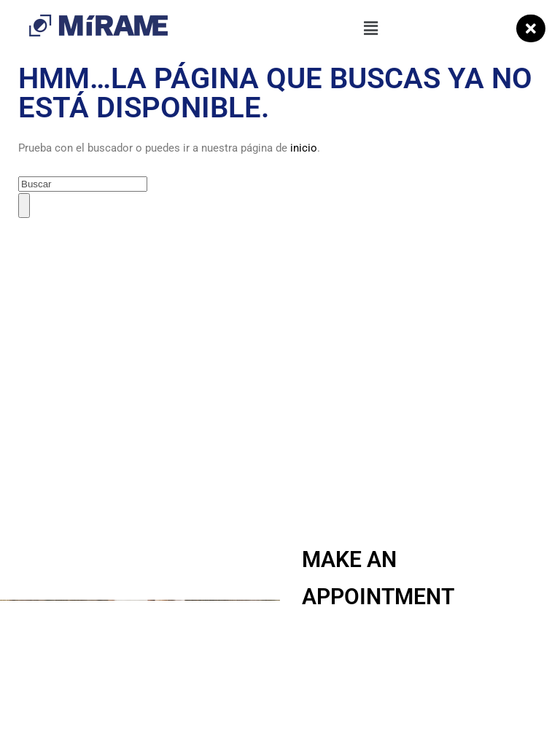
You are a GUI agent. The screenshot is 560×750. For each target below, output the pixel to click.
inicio (304, 148)
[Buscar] (24, 205)
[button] (370, 28)
